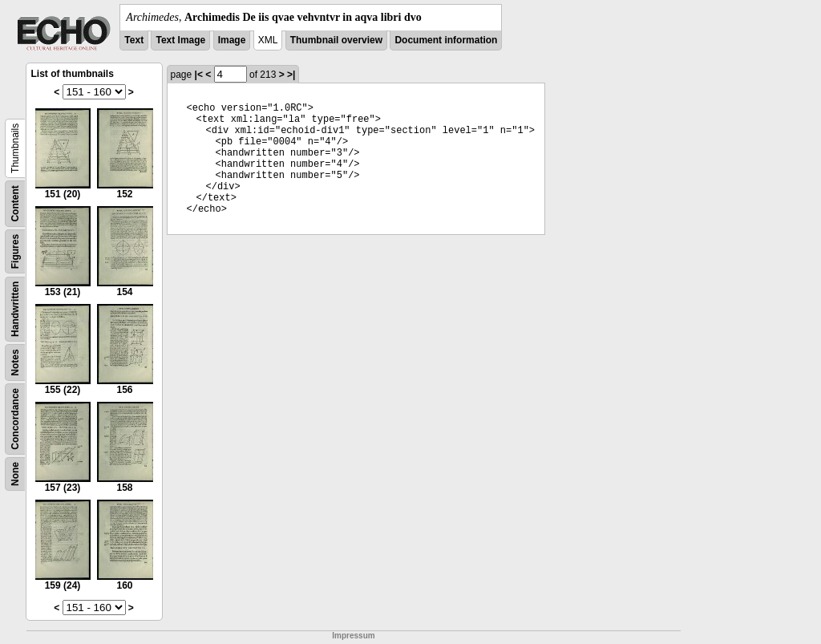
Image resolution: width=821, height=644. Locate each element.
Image (232, 40)
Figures (15, 251)
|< (199, 75)
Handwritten (15, 309)
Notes (15, 362)
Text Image (180, 40)
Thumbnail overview (336, 40)
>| (291, 75)
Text (134, 40)
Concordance (15, 419)
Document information (446, 40)
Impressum (353, 636)
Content (15, 203)
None (15, 474)
